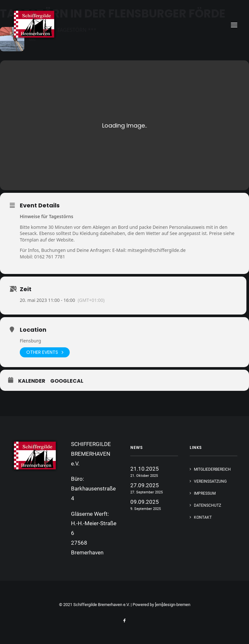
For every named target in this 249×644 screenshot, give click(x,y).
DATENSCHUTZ (207, 505)
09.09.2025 (145, 502)
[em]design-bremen (173, 605)
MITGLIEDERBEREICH (212, 469)
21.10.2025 (145, 469)
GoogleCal (67, 381)
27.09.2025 (145, 485)
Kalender (32, 381)
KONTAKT (203, 517)
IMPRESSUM (205, 493)
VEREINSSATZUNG (210, 481)
